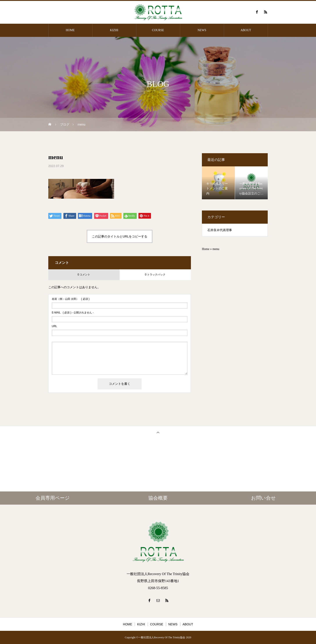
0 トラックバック (155, 275)
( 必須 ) (71, 299)
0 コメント (84, 275)
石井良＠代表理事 (220, 230)
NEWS (202, 30)
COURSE (158, 30)
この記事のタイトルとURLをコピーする (120, 236)
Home (206, 249)
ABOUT (246, 30)
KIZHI (114, 30)
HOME (70, 30)
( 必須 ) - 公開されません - (73, 313)
